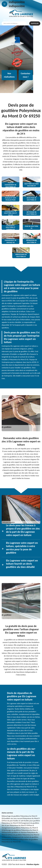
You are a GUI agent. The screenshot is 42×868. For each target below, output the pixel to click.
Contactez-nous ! (26, 75)
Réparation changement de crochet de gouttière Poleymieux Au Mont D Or (20, 838)
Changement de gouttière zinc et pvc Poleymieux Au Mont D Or (20, 824)
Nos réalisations (9, 75)
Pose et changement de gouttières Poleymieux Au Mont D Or (20, 828)
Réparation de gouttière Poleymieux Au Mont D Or (20, 841)
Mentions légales (33, 864)
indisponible (17, 2)
